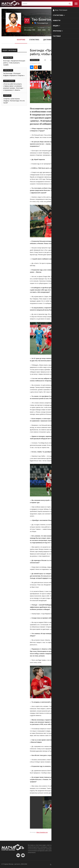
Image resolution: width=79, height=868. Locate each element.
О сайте (52, 864)
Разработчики (61, 864)
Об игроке (21, 40)
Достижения (49, 40)
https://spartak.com (42, 832)
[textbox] (47, 4)
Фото (60, 40)
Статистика (34, 40)
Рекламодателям (72, 864)
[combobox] (47, 4)
